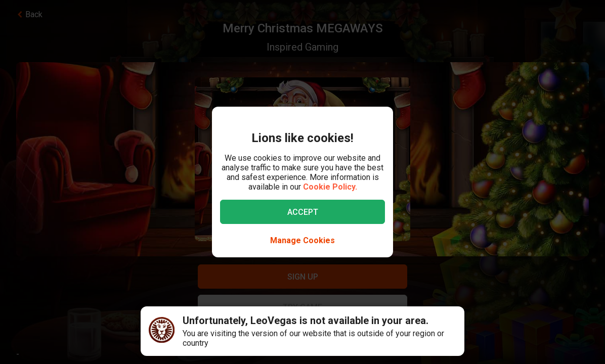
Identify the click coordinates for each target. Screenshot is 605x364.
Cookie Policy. (330, 187)
